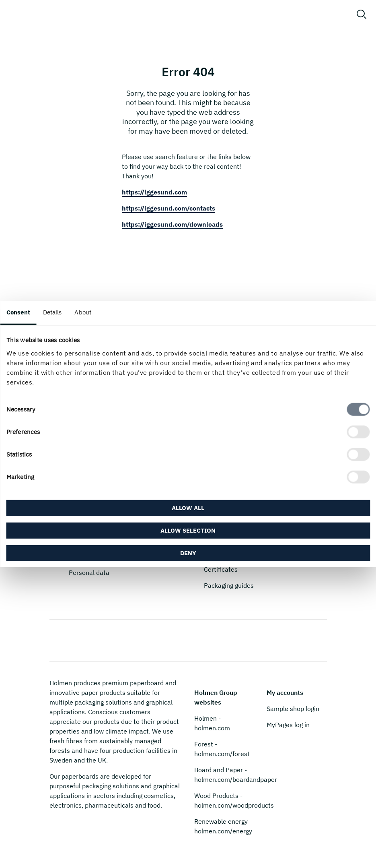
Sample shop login (293, 709)
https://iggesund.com (154, 192)
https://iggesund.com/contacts (168, 208)
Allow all (188, 507)
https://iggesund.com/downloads (172, 224)
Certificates (221, 569)
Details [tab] (52, 312)
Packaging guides (229, 585)
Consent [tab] (18, 312)
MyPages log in (288, 725)
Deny (188, 553)
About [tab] (83, 312)
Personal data (89, 572)
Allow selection (188, 530)
